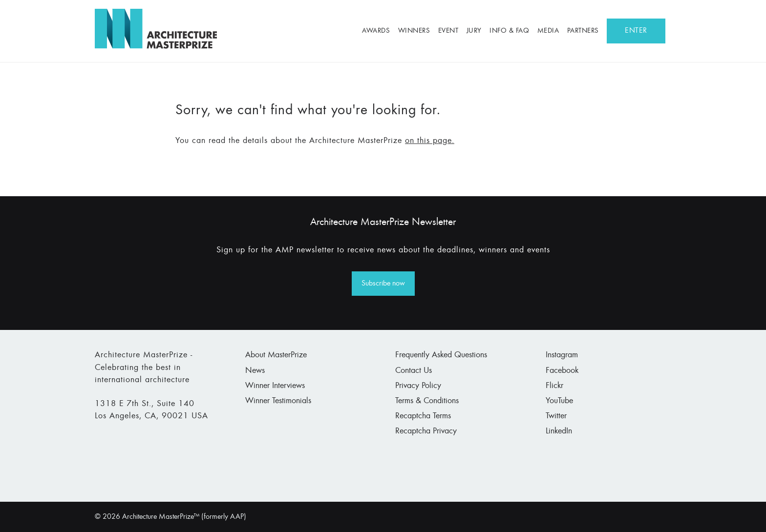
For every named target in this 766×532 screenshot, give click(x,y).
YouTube (559, 401)
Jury (474, 31)
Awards (376, 31)
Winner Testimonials (278, 401)
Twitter (556, 416)
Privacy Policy (418, 386)
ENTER (636, 31)
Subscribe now (383, 284)
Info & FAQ (509, 31)
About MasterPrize (276, 355)
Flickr (554, 386)
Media (548, 31)
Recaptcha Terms (423, 416)
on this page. (430, 141)
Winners (414, 31)
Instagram (562, 355)
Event (448, 31)
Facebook (562, 371)
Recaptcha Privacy (426, 431)
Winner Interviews (275, 386)
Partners (583, 31)
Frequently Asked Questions (441, 355)
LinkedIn (559, 431)
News (255, 371)
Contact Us (414, 371)
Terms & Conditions (427, 401)
